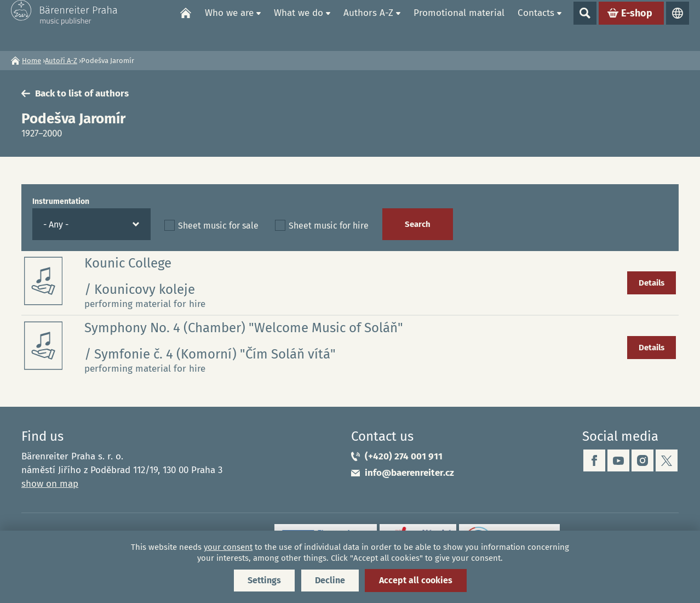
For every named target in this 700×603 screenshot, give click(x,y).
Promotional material (459, 25)
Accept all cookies (416, 580)
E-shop (637, 25)
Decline (330, 580)
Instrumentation (61, 201)
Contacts (536, 25)
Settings (264, 580)
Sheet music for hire (329, 226)
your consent (228, 547)
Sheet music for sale (218, 226)
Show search (585, 25)
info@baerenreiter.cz (409, 473)
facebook (594, 460)
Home (186, 25)
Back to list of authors (82, 93)
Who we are (229, 25)
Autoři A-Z (61, 61)
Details (652, 283)
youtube (618, 460)
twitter (667, 460)
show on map (50, 484)
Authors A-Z (368, 25)
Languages (678, 25)
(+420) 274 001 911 (404, 456)
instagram (642, 460)
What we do (299, 25)
